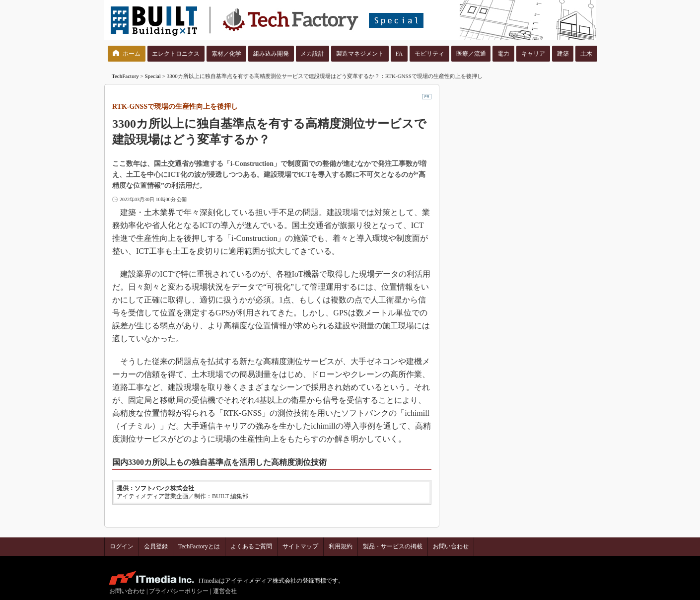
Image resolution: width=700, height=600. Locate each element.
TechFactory (125, 76)
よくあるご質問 (251, 546)
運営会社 (225, 591)
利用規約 (341, 546)
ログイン (122, 546)
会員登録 (156, 546)
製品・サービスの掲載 (393, 546)
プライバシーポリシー (179, 591)
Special (153, 76)
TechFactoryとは (199, 546)
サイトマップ (300, 546)
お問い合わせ (451, 546)
